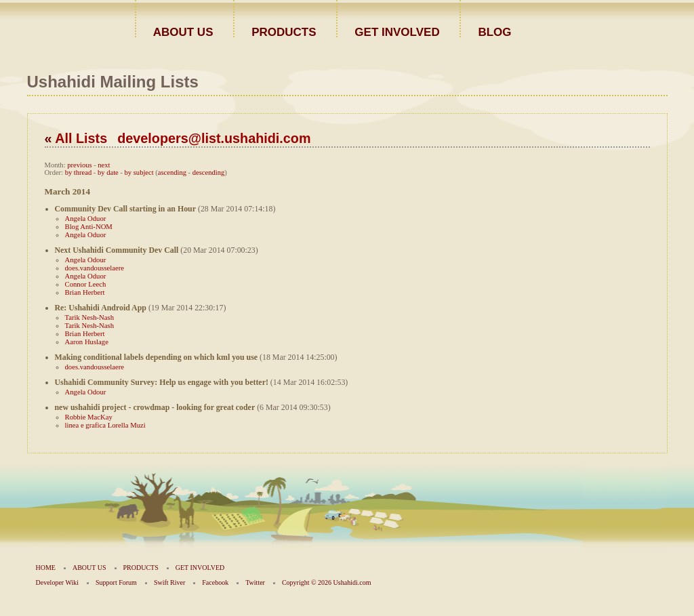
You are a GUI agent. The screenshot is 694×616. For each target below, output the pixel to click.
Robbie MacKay (89, 417)
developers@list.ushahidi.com (214, 138)
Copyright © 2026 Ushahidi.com (326, 582)
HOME (46, 568)
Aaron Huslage (87, 342)
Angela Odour (86, 260)
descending (208, 172)
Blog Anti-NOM (89, 226)
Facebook (215, 582)
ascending (172, 172)
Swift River (169, 582)
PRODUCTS (284, 32)
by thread (79, 172)
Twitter (255, 582)
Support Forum (116, 582)
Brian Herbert (85, 292)
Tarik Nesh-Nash (90, 317)
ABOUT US (183, 32)
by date (108, 172)
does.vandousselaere (95, 268)
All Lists (81, 138)
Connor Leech (86, 284)
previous (79, 165)
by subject (139, 172)
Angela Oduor (86, 218)
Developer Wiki (58, 582)
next (104, 165)
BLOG (494, 32)
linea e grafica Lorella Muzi (105, 425)
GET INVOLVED (397, 32)
